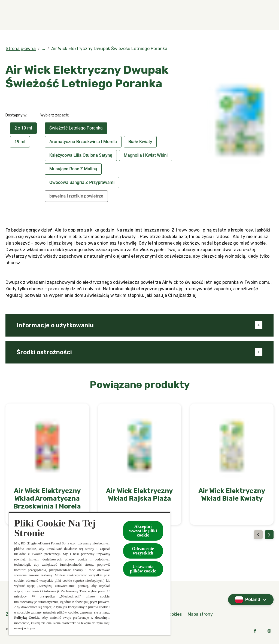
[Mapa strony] (200, 614)
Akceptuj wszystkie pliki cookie (143, 531)
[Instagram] (269, 631)
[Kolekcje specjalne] (142, 15)
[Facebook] (255, 631)
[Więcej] (248, 15)
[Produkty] (92, 15)
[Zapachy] (51, 15)
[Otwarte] (268, 15)
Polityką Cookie (27, 617)
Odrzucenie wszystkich (143, 551)
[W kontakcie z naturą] (203, 15)
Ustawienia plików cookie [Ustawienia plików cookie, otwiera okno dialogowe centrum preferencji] (143, 569)
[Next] (269, 535)
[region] (90, 574)
